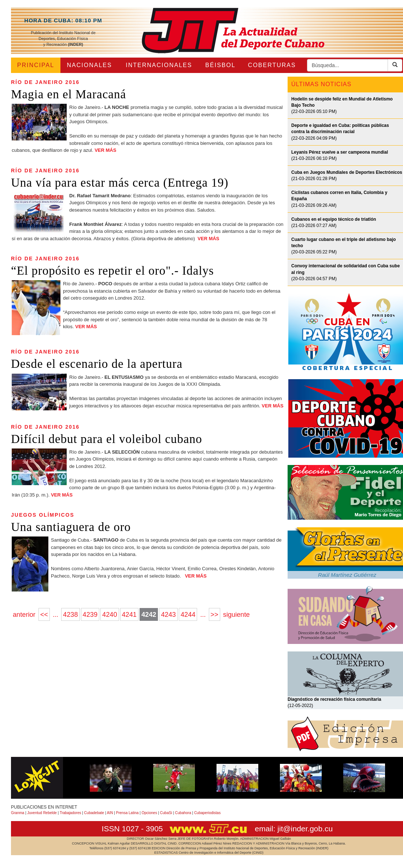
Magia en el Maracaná (69, 94)
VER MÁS (105, 150)
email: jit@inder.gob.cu (294, 829)
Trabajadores (71, 813)
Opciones (149, 813)
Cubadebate (94, 813)
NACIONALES (90, 65)
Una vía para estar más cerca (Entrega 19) (120, 183)
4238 (70, 615)
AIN (110, 813)
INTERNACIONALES (159, 65)
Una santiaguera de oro (71, 527)
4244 (188, 615)
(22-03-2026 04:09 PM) (340, 132)
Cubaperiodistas (207, 813)
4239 (90, 615)
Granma (18, 813)
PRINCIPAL (36, 65)
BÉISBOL (220, 65)
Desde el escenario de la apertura (97, 364)
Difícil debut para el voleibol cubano (107, 439)
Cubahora (183, 813)
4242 (149, 615)
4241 (129, 615)
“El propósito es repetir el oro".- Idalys (112, 271)
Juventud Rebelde (42, 813)
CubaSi (166, 813)
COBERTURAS (272, 65)
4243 (168, 615)
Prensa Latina (127, 813)
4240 (110, 615)
